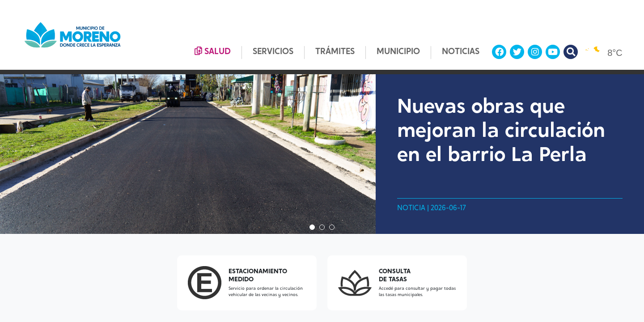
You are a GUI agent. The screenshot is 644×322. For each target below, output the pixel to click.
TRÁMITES (335, 52)
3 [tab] (332, 227)
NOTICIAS (461, 52)
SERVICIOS (273, 52)
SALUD (213, 51)
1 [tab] (312, 227)
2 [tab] (322, 227)
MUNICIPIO (398, 52)
